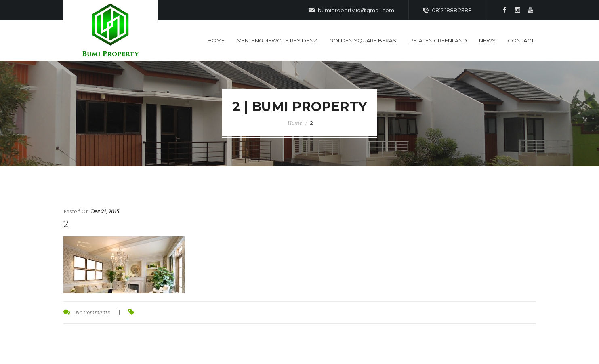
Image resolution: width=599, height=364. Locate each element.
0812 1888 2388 (447, 11)
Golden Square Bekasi (363, 40)
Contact (521, 40)
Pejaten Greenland (438, 40)
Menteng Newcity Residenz (277, 40)
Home (216, 40)
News (487, 40)
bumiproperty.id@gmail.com (352, 11)
